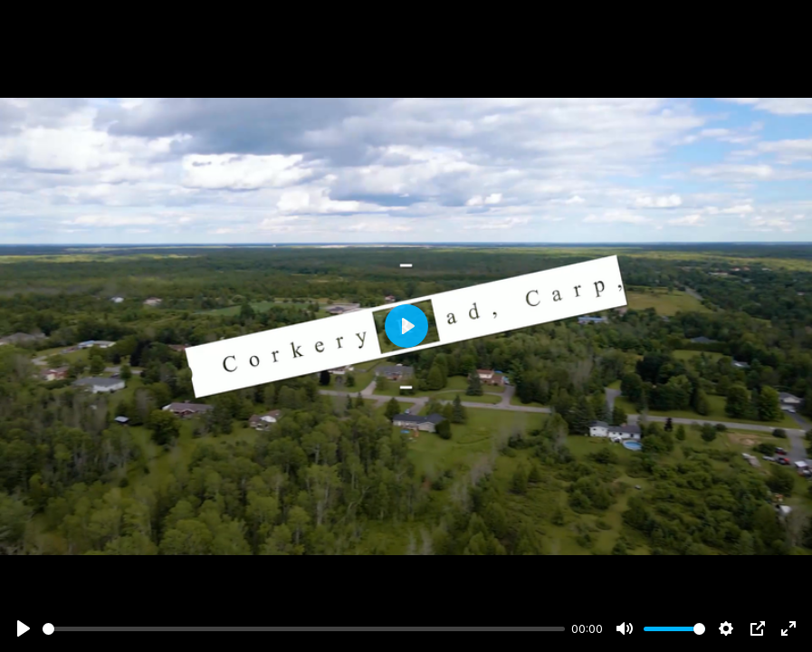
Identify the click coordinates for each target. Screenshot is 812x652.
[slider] (304, 629)
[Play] (24, 628)
